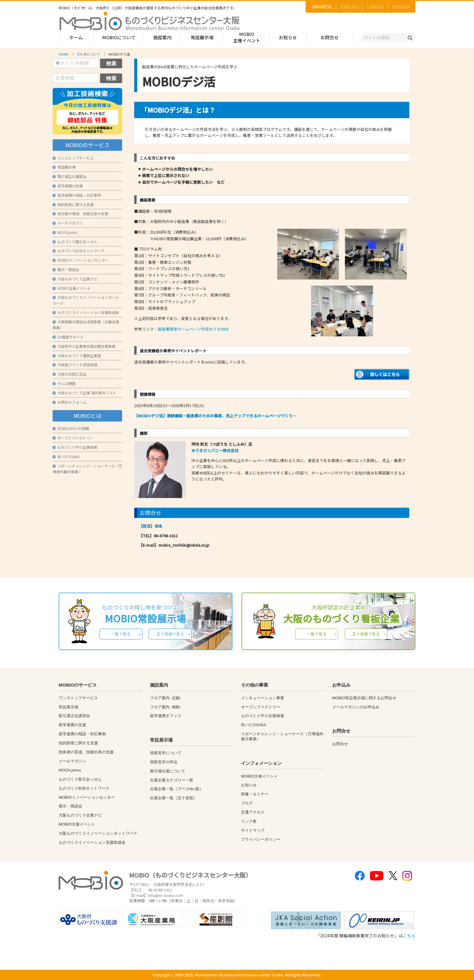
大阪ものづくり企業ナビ (75, 279)
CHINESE (375, 7)
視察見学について (166, 753)
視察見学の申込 (164, 762)
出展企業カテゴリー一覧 (172, 780)
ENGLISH (349, 7)
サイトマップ (253, 830)
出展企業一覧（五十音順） (174, 798)
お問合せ (330, 37)
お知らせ (288, 37)
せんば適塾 (64, 383)
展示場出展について (168, 771)
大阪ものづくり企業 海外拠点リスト (84, 393)
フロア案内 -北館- (166, 698)
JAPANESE (322, 7)
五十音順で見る (170, 634)
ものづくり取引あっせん (75, 242)
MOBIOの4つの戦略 (71, 428)
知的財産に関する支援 (73, 204)
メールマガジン (68, 223)
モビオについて (88, 54)
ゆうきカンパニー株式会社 (215, 450)
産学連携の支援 (68, 186)
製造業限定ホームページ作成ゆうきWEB (193, 329)
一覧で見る (121, 634)
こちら (409, 936)
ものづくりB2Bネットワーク (78, 251)
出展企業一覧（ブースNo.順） (177, 789)
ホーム (76, 37)
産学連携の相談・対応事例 (77, 195)
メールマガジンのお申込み (356, 707)
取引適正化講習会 (70, 176)
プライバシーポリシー (261, 839)
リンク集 (249, 821)
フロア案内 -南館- (166, 707)
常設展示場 (202, 37)
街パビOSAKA (66, 456)
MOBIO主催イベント (247, 37)
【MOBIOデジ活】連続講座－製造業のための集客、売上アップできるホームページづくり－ (215, 416)
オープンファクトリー (73, 438)
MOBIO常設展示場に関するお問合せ (364, 698)
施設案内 (162, 37)
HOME (63, 54)
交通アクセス (253, 812)
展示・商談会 (66, 269)
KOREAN (401, 7)
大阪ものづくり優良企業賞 (77, 356)
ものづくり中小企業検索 (75, 447)
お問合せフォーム (70, 402)
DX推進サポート (68, 337)
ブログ (247, 803)
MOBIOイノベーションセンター (81, 260)
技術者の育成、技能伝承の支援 (80, 213)
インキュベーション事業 (263, 698)
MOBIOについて (119, 37)
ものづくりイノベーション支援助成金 (86, 312)
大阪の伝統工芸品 (70, 374)
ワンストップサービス (73, 158)
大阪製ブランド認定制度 (75, 365)
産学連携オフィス (166, 716)
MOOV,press (65, 232)
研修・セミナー (255, 794)
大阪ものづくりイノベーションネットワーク (98, 833)
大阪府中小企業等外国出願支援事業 (84, 346)
